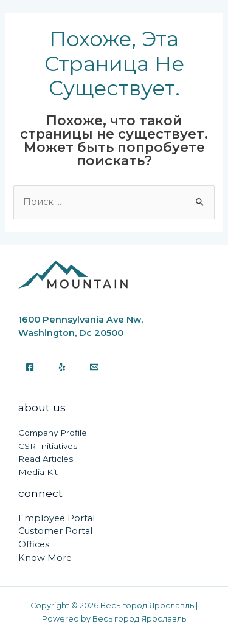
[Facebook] (30, 367)
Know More (45, 558)
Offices (34, 544)
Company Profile (53, 433)
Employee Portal (57, 518)
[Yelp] (62, 367)
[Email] (94, 367)
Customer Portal (55, 531)
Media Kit (38, 472)
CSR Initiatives (48, 446)
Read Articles (46, 459)
